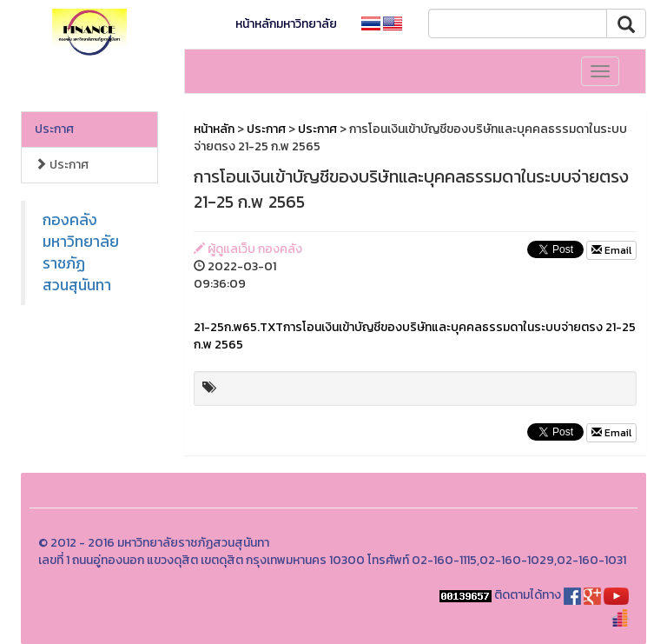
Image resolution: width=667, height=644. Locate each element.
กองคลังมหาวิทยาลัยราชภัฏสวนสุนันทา (81, 252)
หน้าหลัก (214, 129)
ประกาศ (54, 129)
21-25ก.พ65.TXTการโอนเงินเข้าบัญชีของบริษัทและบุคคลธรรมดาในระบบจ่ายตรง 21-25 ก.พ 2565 (415, 336)
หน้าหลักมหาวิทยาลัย (286, 24)
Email (611, 250)
